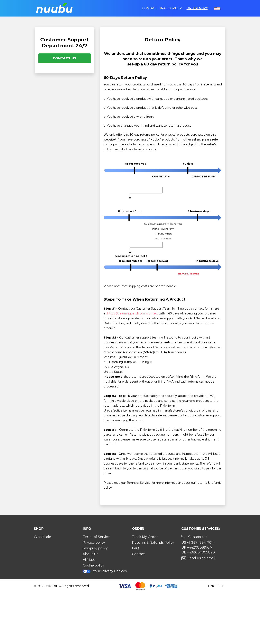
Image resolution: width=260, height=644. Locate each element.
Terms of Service (96, 537)
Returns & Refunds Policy (153, 543)
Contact (149, 8)
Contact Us (64, 58)
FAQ (136, 548)
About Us (90, 554)
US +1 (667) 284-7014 (198, 543)
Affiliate (89, 560)
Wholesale (42, 537)
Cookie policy (94, 565)
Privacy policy (94, 543)
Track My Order (145, 537)
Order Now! (197, 8)
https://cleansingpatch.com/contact (133, 313)
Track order (171, 8)
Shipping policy (95, 548)
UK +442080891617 (197, 547)
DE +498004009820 (198, 552)
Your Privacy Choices (105, 571)
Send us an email (201, 558)
